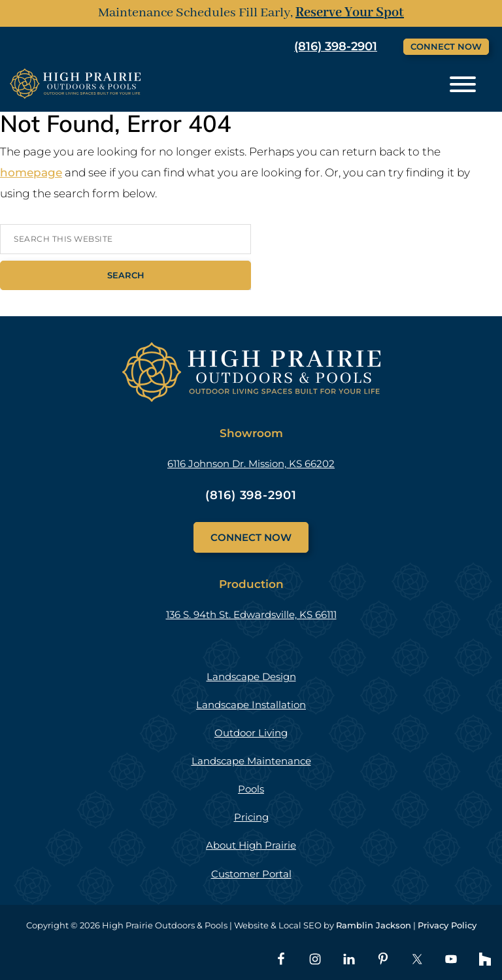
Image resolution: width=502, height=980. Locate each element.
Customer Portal (251, 874)
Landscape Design (251, 677)
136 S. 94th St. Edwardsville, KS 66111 (251, 614)
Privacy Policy (447, 925)
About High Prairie (251, 845)
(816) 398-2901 (336, 46)
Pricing (251, 817)
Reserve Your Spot (350, 13)
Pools (251, 789)
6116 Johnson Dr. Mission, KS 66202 (251, 464)
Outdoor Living (251, 733)
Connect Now (446, 46)
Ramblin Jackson (374, 925)
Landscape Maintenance (251, 761)
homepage (31, 172)
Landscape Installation (251, 705)
